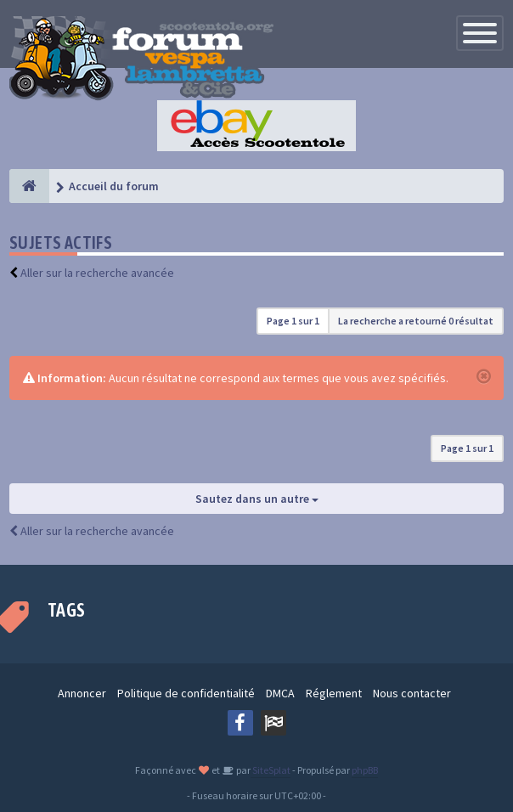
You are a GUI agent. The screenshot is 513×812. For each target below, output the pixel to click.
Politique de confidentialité (186, 693)
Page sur (293, 321)
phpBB (365, 770)
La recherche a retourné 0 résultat (416, 321)
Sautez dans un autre (257, 499)
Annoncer (82, 693)
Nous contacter (412, 693)
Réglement (334, 693)
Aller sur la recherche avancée (97, 273)
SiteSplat (271, 770)
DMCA (280, 693)
